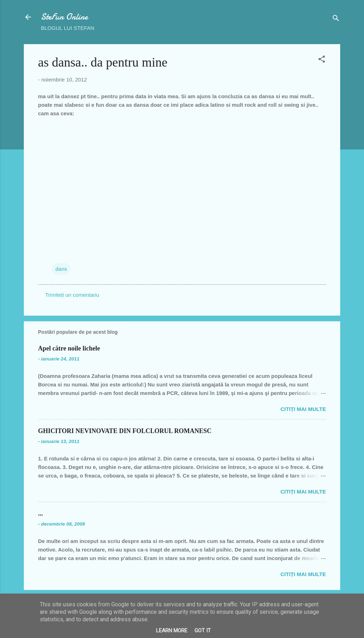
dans (61, 269)
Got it (203, 631)
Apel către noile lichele (69, 348)
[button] (322, 60)
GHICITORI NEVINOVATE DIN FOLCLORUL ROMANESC (125, 431)
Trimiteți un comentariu (72, 295)
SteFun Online (64, 17)
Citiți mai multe (303, 409)
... (41, 513)
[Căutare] (336, 19)
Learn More (172, 631)
